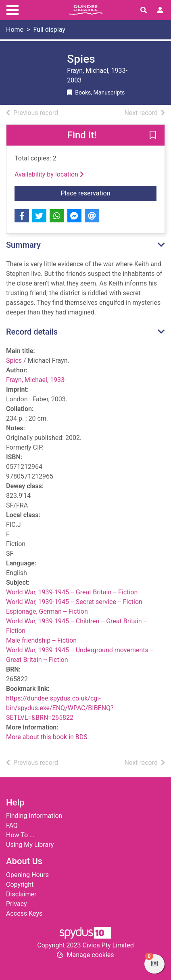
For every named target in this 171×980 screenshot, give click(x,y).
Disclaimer (21, 894)
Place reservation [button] (98, 193)
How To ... (20, 835)
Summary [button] (23, 245)
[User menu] (160, 10)
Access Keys (24, 913)
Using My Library (30, 845)
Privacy (17, 904)
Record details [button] (32, 332)
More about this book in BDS (47, 737)
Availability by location (49, 174)
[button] (153, 136)
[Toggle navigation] (13, 9)
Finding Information (34, 816)
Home (15, 30)
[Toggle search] (144, 10)
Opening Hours (27, 875)
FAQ (12, 825)
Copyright (20, 884)
